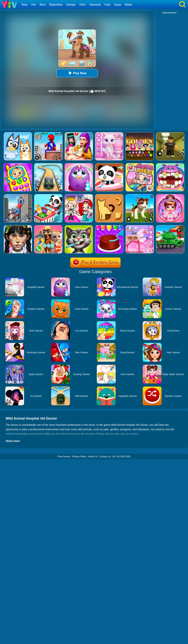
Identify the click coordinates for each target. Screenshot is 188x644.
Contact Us (105, 457)
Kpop (118, 5)
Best (43, 5)
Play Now (77, 73)
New (25, 5)
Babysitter (56, 5)
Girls (82, 5)
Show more (13, 441)
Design (71, 5)
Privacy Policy (79, 457)
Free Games (64, 457)
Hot (34, 5)
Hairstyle (95, 5)
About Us (93, 457)
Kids (107, 5)
